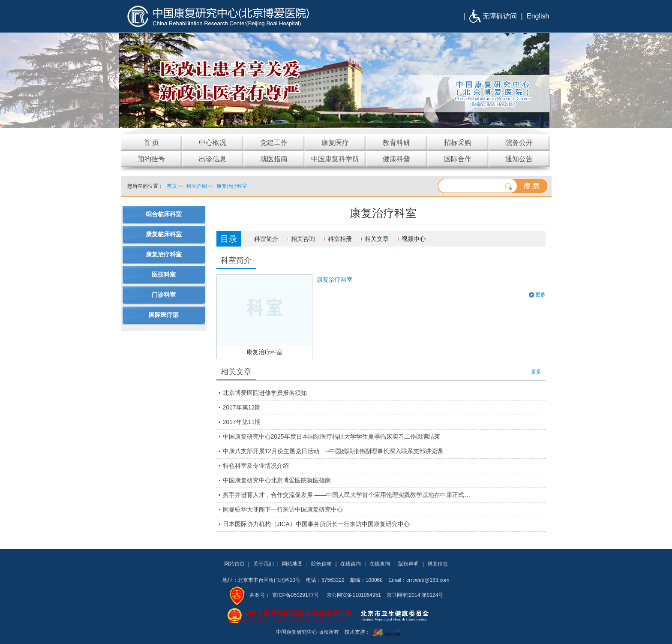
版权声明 (408, 564)
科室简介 (266, 239)
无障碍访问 (500, 16)
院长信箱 (321, 564)
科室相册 (340, 239)
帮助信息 (438, 564)
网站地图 (292, 564)
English (538, 16)
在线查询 (380, 564)
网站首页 (234, 564)
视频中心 (414, 239)
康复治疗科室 (264, 352)
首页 (172, 186)
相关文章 (377, 239)
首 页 (151, 143)
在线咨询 (351, 564)
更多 (540, 295)
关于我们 (264, 564)
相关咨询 (303, 239)
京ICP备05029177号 (295, 595)
